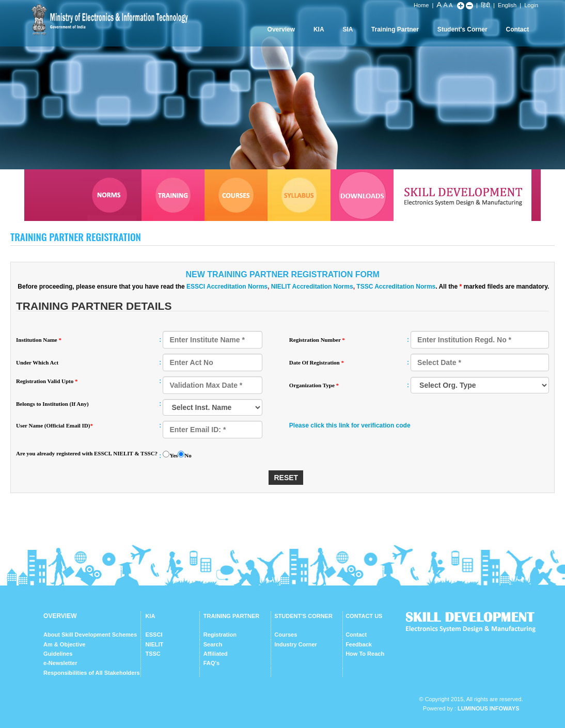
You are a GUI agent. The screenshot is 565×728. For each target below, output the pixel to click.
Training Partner (395, 29)
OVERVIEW (60, 616)
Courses (286, 635)
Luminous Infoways (488, 708)
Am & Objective (64, 644)
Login (531, 5)
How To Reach (365, 654)
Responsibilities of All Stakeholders (92, 673)
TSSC (153, 654)
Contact (517, 29)
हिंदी (485, 5)
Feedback (359, 644)
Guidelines (58, 654)
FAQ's (211, 663)
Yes (174, 455)
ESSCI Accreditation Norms (227, 287)
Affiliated (216, 654)
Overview (281, 29)
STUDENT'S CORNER (303, 616)
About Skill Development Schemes (90, 635)
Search (213, 644)
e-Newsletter (60, 663)
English (507, 5)
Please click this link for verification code (350, 425)
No (188, 455)
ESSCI (154, 635)
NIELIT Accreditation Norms (312, 287)
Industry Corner (296, 644)
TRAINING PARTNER (232, 616)
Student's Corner (462, 29)
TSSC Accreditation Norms (396, 287)
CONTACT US (364, 616)
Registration (220, 635)
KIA (319, 29)
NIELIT (154, 644)
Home (421, 5)
